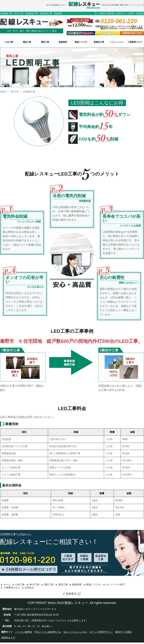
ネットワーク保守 (115, 585)
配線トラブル (81, 42)
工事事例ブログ (135, 42)
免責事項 (73, 594)
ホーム (7, 585)
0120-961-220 (119, 21)
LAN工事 (9, 42)
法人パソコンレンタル (75, 632)
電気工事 (45, 42)
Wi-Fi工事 (34, 585)
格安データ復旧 (123, 632)
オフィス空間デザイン (101, 632)
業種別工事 (99, 42)
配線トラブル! (94, 585)
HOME (3, 92)
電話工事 (27, 42)
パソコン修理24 (24, 632)
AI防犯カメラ (8, 638)
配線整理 (63, 42)
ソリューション (117, 42)
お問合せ (29, 588)
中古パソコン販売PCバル (48, 632)
